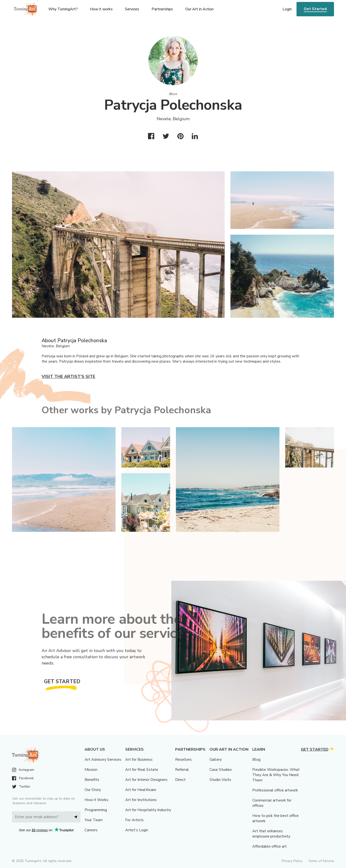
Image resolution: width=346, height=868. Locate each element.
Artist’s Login (137, 830)
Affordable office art (269, 846)
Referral (182, 770)
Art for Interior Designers (146, 780)
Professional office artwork (275, 790)
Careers (91, 830)
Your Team (94, 820)
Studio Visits (220, 780)
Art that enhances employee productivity (271, 834)
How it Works (96, 800)
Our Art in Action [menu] (199, 9)
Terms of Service (321, 861)
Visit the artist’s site (68, 377)
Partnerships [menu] (162, 9)
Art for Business (139, 760)
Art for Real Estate (142, 770)
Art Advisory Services (103, 760)
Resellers (183, 760)
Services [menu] (132, 9)
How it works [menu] (101, 9)
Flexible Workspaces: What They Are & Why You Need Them (276, 775)
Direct (180, 780)
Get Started (315, 9)
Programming (96, 810)
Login (287, 9)
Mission (91, 770)
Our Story (93, 790)
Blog (256, 760)
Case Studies (221, 770)
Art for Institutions (141, 800)
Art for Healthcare (141, 790)
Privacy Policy (292, 861)
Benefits (92, 780)
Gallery (216, 760)
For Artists (134, 820)
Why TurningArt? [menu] (63, 9)
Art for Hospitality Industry (148, 810)
